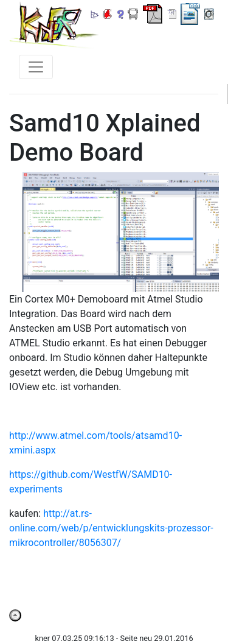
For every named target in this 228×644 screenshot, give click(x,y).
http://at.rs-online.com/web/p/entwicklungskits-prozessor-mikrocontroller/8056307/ (111, 528)
